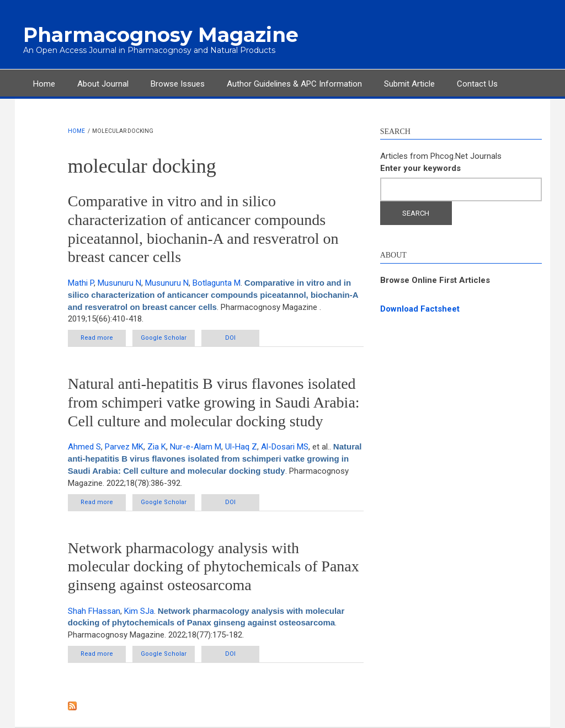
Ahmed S (84, 447)
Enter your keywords (420, 168)
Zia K (157, 447)
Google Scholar (164, 338)
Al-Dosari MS (285, 447)
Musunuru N (119, 283)
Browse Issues (178, 84)
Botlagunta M (217, 283)
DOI (230, 338)
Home (44, 84)
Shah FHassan (94, 611)
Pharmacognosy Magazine (161, 35)
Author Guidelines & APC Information (294, 84)
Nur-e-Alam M (196, 447)
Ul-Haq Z (241, 447)
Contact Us (477, 84)
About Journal (103, 84)
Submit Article (409, 84)
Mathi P (81, 283)
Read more (103, 340)
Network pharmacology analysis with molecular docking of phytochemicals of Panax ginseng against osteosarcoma (214, 566)
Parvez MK (124, 447)
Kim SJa (139, 611)
